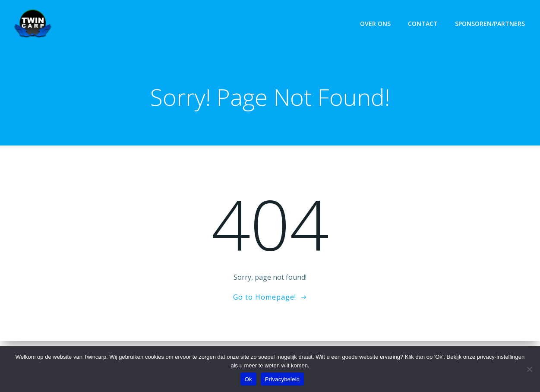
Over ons (375, 24)
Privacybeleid (283, 379)
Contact (423, 24)
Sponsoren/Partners (490, 24)
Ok (248, 379)
